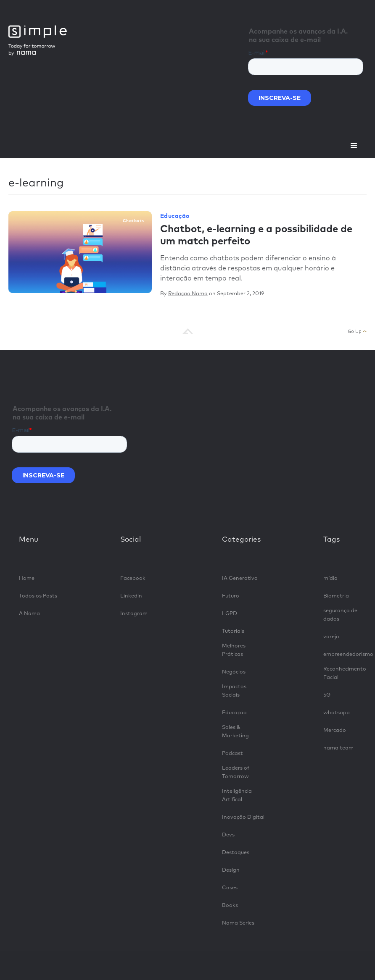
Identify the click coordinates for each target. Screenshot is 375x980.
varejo (331, 637)
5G (327, 695)
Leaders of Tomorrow (236, 772)
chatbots (133, 221)
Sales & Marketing (235, 732)
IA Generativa (240, 578)
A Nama (29, 614)
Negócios (234, 672)
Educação (175, 216)
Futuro (231, 596)
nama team (338, 748)
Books (230, 905)
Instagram (134, 614)
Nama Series (238, 923)
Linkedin (131, 596)
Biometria (336, 596)
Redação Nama (188, 294)
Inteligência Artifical (237, 795)
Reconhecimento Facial (345, 673)
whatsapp (337, 713)
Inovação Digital (243, 817)
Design (231, 870)
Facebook (133, 578)
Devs (228, 835)
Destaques (236, 853)
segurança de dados (340, 615)
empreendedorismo (345, 654)
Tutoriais (233, 631)
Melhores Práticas (234, 650)
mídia (330, 578)
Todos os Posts (38, 596)
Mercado (335, 730)
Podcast (232, 753)
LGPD (230, 614)
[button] (354, 146)
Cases (230, 888)
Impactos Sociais (234, 691)
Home (27, 578)
